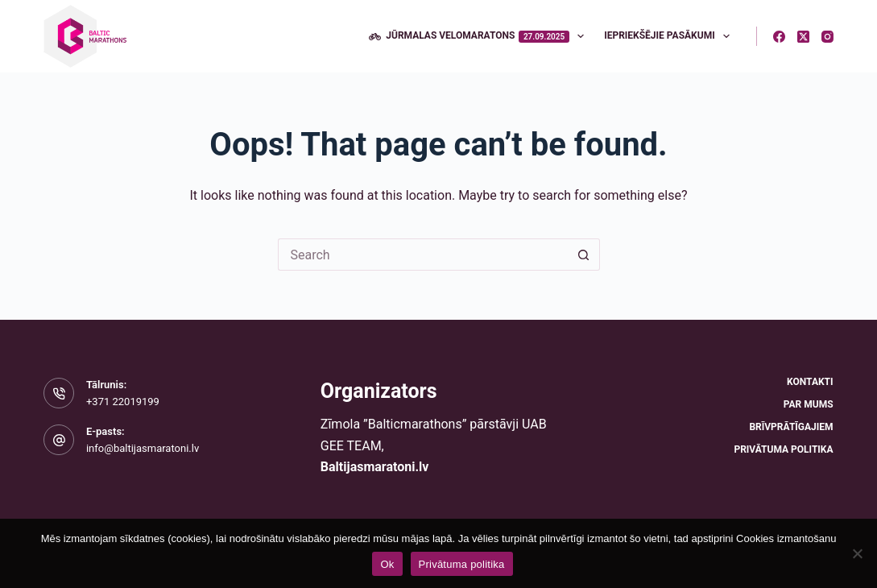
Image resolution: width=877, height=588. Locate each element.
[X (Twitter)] (803, 37)
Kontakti (810, 382)
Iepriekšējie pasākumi (670, 36)
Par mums (809, 404)
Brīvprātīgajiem (791, 427)
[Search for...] (423, 255)
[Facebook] (779, 37)
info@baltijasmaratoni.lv (143, 448)
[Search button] (584, 255)
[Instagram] (827, 37)
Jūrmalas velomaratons (480, 36)
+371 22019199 (123, 402)
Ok (387, 564)
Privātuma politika (783, 449)
